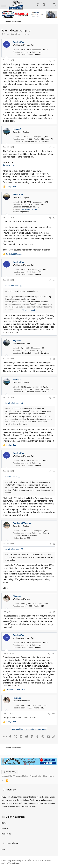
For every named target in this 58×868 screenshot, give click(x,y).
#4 (54, 280)
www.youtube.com (30, 209)
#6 (54, 398)
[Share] (50, 61)
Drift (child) (10, 772)
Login (4, 849)
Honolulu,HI (27, 353)
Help (45, 776)
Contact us (6, 834)
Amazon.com (9, 165)
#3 (54, 218)
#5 (54, 359)
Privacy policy (36, 776)
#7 (54, 471)
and (16, 690)
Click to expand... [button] (29, 310)
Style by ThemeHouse (11, 863)
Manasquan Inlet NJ (31, 207)
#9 (54, 612)
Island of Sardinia (29, 536)
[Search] (54, 5)
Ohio (24, 55)
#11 (53, 714)
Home (4, 823)
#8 (54, 544)
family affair (9, 34)
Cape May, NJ (28, 141)
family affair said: (13, 403)
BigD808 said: (11, 477)
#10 (53, 654)
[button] (3, 5)
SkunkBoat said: (12, 286)
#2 (54, 147)
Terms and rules (21, 776)
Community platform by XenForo (27, 861)
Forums (5, 828)
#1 (54, 61)
